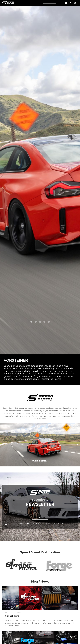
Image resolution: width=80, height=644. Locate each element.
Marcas (8, 613)
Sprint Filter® (12, 616)
